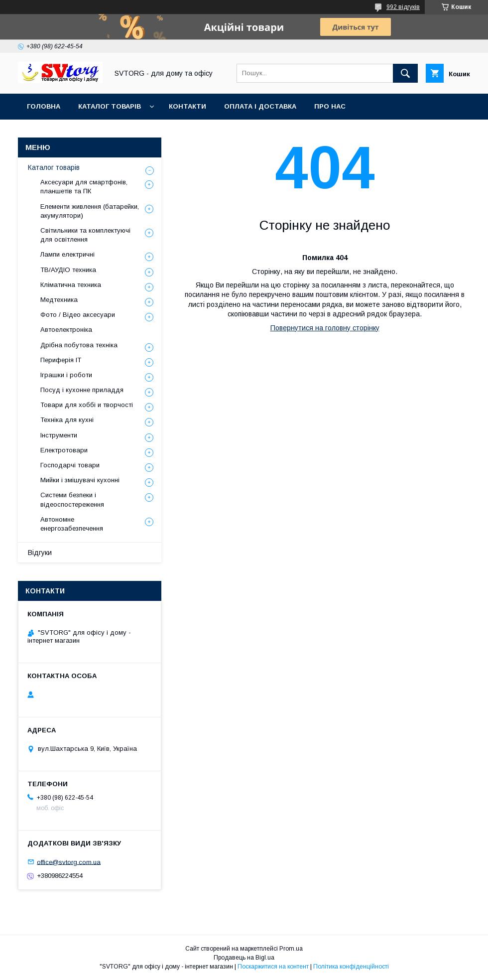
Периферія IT (61, 360)
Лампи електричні (67, 254)
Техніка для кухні (67, 420)
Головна (44, 106)
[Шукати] (405, 73)
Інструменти (59, 435)
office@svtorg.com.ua (69, 862)
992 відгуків (403, 7)
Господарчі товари (70, 465)
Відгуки (40, 553)
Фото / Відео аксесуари (78, 315)
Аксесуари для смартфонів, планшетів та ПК (84, 187)
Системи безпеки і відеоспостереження (72, 499)
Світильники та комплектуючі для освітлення (85, 235)
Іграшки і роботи (66, 375)
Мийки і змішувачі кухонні (80, 480)
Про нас (330, 106)
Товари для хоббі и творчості (87, 405)
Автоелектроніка (66, 330)
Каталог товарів (110, 106)
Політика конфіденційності (351, 967)
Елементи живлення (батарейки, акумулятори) (90, 211)
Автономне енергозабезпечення (72, 524)
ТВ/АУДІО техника (68, 270)
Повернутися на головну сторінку (325, 328)
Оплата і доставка (260, 106)
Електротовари (64, 450)
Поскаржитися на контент (273, 967)
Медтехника (59, 300)
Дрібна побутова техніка (79, 345)
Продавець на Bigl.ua (244, 958)
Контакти (187, 106)
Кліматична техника (71, 285)
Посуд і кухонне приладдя (82, 390)
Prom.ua (291, 949)
